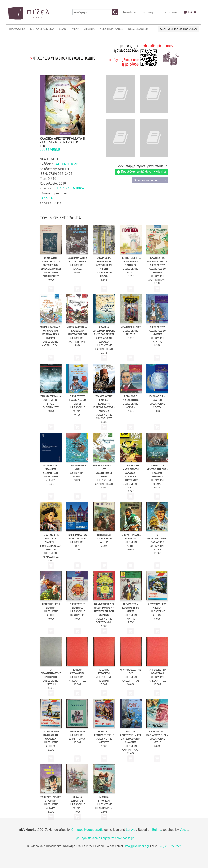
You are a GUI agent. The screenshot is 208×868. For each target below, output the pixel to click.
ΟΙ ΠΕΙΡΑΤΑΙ (104, 535)
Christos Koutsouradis (87, 830)
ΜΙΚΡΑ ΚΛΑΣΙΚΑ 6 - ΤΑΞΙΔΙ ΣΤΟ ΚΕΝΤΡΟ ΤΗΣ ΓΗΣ (77, 331)
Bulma (157, 830)
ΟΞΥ (131, 488)
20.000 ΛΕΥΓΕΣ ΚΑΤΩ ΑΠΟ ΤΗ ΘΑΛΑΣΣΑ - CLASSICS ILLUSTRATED (131, 473)
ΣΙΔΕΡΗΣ (131, 334)
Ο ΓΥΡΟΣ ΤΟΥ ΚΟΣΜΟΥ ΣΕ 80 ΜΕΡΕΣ (77, 400)
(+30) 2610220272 (169, 846)
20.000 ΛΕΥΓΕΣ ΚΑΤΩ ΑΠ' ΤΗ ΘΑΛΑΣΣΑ (51, 735)
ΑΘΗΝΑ (131, 619)
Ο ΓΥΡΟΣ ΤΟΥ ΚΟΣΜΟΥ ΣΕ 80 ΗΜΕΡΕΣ (157, 331)
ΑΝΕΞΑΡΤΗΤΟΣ (77, 681)
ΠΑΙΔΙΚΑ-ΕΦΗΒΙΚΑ (70, 188)
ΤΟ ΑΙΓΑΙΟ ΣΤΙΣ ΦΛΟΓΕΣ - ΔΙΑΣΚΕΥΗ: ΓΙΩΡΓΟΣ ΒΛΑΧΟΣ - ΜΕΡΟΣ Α (104, 404)
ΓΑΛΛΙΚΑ (46, 198)
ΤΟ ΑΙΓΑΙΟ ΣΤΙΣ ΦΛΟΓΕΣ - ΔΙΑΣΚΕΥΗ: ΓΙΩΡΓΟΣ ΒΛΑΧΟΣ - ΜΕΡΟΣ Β (51, 542)
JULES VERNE (50, 150)
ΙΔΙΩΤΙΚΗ (51, 684)
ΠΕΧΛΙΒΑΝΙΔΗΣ (104, 808)
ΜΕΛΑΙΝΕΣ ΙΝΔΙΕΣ (131, 327)
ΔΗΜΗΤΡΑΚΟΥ (51, 276)
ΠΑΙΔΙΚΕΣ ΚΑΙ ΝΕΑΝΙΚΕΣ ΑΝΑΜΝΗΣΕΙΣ (51, 469)
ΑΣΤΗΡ (104, 542)
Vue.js (184, 830)
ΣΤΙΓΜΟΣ (51, 480)
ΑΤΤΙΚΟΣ (157, 615)
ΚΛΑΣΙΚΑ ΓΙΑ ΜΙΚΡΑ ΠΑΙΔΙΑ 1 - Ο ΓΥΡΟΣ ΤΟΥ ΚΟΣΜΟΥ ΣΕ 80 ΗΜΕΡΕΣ (157, 265)
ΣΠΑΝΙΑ (90, 29)
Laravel (131, 830)
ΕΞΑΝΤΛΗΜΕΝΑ (69, 29)
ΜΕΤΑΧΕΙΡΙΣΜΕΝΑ (42, 29)
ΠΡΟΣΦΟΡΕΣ (17, 29)
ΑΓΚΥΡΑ (157, 342)
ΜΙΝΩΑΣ (77, 411)
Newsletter (130, 12)
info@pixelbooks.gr (137, 846)
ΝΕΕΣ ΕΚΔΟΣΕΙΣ (138, 29)
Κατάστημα (149, 12)
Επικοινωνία (169, 12)
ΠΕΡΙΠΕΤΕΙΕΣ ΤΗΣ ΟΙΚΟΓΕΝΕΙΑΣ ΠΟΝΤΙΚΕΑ (131, 262)
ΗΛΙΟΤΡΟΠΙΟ (77, 615)
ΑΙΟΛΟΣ (77, 269)
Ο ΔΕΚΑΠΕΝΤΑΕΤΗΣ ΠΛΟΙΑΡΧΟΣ (157, 539)
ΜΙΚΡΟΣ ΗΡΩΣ (104, 418)
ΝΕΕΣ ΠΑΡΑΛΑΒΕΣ (111, 29)
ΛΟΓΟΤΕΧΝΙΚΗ (104, 622)
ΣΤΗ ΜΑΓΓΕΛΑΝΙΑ (51, 396)
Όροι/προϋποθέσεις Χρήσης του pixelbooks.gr (104, 838)
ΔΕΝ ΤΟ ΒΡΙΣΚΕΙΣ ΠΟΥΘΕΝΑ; (178, 29)
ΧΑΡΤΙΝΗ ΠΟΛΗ (67, 164)
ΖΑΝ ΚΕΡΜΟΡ (77, 732)
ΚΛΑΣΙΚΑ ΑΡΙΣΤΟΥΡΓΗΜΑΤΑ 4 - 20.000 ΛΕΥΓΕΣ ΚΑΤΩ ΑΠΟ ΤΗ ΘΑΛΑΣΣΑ (104, 334)
